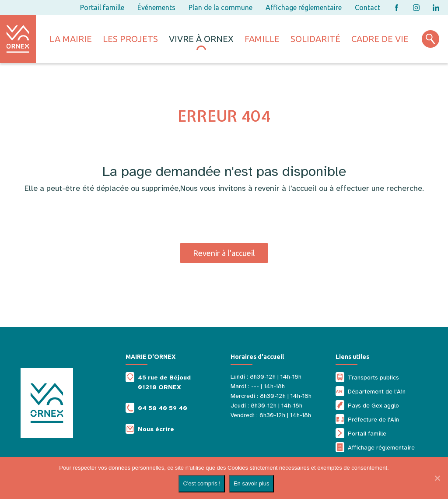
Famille (262, 39)
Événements (156, 7)
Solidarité (315, 39)
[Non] (437, 478)
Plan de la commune (220, 7)
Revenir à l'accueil (224, 253)
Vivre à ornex (201, 39)
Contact (367, 7)
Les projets (130, 39)
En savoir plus (252, 483)
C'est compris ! (202, 483)
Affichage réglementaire (304, 7)
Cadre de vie (380, 39)
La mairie (71, 39)
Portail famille (102, 7)
